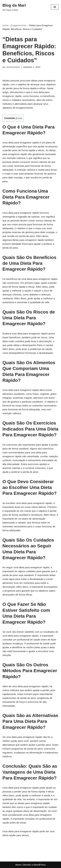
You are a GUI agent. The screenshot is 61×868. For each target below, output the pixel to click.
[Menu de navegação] (55, 7)
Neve (18, 865)
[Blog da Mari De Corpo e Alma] (14, 7)
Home (5, 25)
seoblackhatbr (13, 67)
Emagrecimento (19, 25)
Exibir (19, 118)
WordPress (40, 865)
